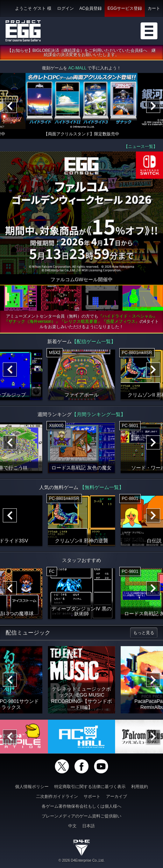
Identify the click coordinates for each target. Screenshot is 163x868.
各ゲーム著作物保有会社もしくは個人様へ (81, 806)
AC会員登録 (91, 8)
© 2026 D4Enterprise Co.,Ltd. (81, 860)
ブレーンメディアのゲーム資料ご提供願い (81, 816)
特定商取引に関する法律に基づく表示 (90, 787)
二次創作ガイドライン (57, 796)
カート (154, 8)
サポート (92, 796)
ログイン (65, 8)
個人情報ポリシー (32, 787)
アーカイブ (116, 796)
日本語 (88, 826)
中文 (72, 826)
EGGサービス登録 (125, 8)
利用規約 (140, 787)
